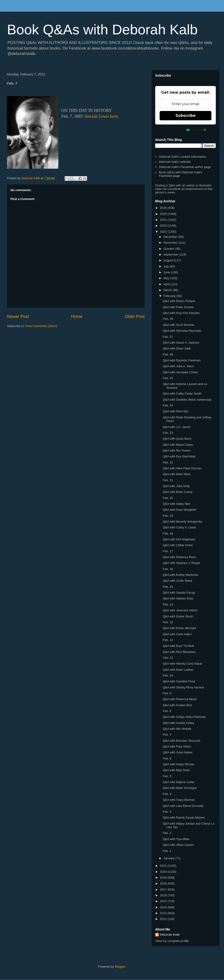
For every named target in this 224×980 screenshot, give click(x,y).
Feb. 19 (168, 516)
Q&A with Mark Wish (176, 474)
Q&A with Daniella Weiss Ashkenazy (187, 400)
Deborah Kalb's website (175, 162)
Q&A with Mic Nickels (177, 729)
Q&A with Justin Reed (177, 581)
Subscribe (185, 116)
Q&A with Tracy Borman (179, 800)
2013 (164, 913)
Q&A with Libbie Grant (178, 545)
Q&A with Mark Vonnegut (180, 788)
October (169, 249)
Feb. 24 (168, 405)
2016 (164, 895)
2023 (164, 226)
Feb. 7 (167, 735)
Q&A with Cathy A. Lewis (179, 527)
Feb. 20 (168, 498)
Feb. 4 (167, 794)
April (167, 284)
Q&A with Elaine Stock (178, 616)
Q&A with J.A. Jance (176, 427)
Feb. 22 (168, 462)
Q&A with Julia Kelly (176, 486)
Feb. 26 (168, 355)
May (167, 278)
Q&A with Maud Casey (178, 445)
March (168, 290)
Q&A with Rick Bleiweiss (179, 652)
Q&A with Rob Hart (175, 411)
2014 (164, 907)
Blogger (120, 967)
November (171, 243)
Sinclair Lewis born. (102, 116)
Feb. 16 (168, 569)
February (170, 296)
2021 (164, 866)
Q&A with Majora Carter (179, 782)
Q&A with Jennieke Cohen (180, 372)
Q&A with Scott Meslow (178, 325)
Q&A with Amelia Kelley (178, 723)
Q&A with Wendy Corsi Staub (182, 664)
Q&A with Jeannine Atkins (180, 610)
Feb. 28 (168, 319)
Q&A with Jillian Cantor (178, 845)
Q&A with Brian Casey (178, 492)
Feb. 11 (168, 658)
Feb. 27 (168, 337)
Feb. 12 (168, 640)
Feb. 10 (168, 675)
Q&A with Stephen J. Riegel (181, 563)
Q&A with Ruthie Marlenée (180, 575)
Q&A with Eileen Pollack (179, 301)
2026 (164, 208)
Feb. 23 (168, 433)
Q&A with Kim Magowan (179, 539)
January (169, 858)
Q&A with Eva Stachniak (179, 456)
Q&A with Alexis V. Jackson (181, 343)
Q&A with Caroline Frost (179, 681)
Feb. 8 (167, 711)
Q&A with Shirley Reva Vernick (183, 687)
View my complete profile (172, 941)
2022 (164, 232)
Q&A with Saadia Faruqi (179, 593)
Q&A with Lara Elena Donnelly (183, 806)
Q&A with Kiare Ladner (178, 670)
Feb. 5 (167, 776)
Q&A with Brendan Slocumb (181, 741)
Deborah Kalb (170, 935)
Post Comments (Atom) (41, 326)
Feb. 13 (168, 622)
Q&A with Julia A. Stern (178, 366)
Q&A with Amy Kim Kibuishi (181, 313)
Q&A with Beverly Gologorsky (182, 522)
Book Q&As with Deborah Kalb (102, 30)
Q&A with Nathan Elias (178, 598)
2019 (164, 878)
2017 (164, 889)
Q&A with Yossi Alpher (178, 752)
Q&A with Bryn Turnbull (178, 646)
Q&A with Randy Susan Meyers (184, 818)
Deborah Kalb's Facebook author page (185, 167)
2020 (164, 872)
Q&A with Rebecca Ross (179, 557)
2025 (164, 214)
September (171, 255)
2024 (164, 220)
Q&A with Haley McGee (178, 764)
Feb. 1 (167, 851)
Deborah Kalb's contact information (182, 157)
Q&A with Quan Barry (177, 439)
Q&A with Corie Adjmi (177, 634)
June (167, 272)
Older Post (135, 317)
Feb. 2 (167, 833)
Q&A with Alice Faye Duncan (182, 468)
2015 (164, 901)
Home (77, 317)
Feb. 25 (168, 378)
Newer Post (18, 317)
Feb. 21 (168, 480)
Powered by (186, 130)
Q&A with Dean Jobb (177, 348)
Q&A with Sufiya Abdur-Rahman (184, 717)
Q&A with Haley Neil (176, 504)
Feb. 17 (168, 551)
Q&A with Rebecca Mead (180, 699)
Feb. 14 (168, 604)
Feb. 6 (167, 758)
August (169, 260)
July (167, 266)
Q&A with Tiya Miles (176, 839)
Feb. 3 (167, 812)
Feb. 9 (167, 693)
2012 (164, 919)
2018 (164, 883)
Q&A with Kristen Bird (177, 705)
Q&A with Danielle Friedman (182, 360)
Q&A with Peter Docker (178, 307)
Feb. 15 (168, 587)
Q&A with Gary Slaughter (180, 510)
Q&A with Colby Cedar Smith (182, 394)
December (171, 237)
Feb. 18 (168, 533)
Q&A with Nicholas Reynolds (182, 331)
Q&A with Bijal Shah (176, 770)
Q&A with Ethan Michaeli (179, 628)
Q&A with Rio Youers (177, 451)
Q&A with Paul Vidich (177, 747)
